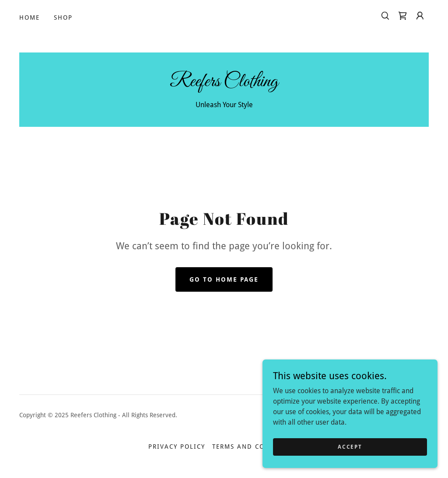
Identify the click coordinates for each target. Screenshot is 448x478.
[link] (402, 16)
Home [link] (30, 17)
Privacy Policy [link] (177, 447)
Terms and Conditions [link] (256, 447)
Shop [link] (63, 17)
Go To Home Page (224, 279)
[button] (420, 16)
